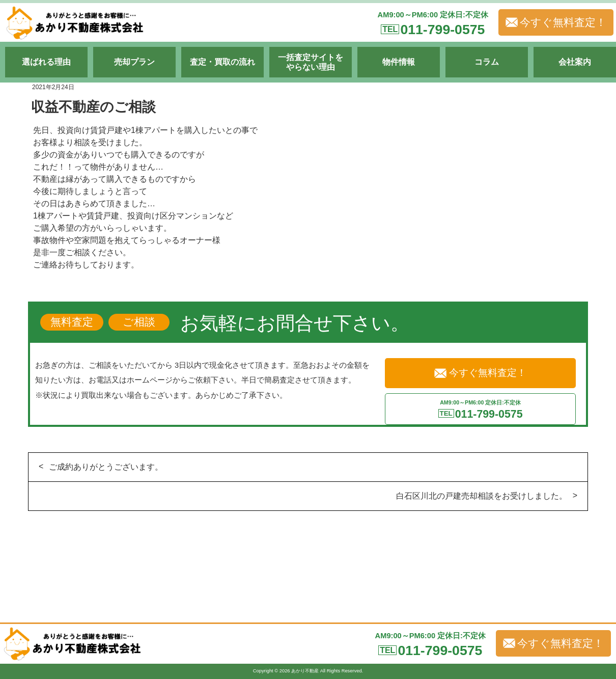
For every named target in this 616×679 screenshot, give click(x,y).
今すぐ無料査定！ (556, 22)
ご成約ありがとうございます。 (106, 467)
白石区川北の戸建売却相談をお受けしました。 (482, 496)
